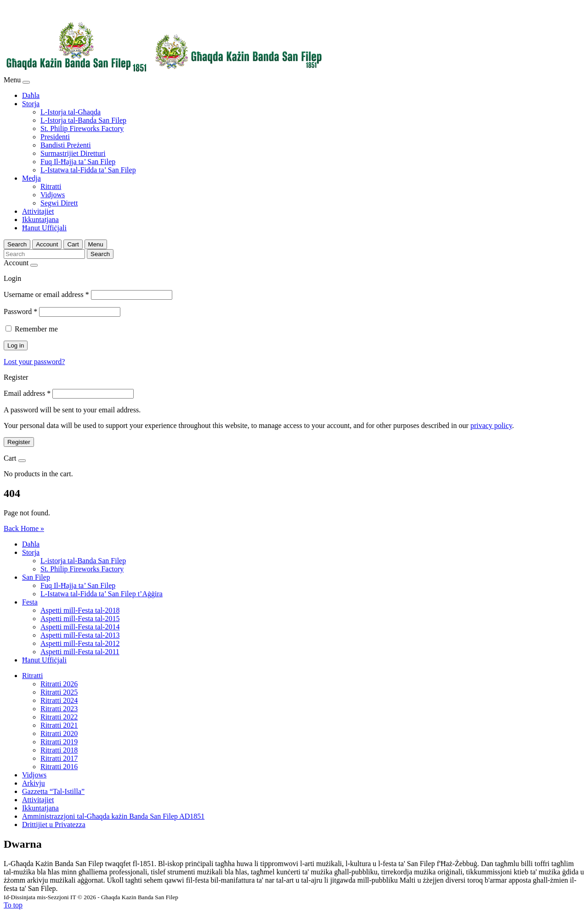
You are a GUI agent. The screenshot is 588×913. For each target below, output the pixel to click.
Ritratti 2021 (59, 725)
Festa (30, 602)
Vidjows (53, 195)
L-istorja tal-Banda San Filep (83, 561)
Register (19, 442)
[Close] (26, 82)
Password (20, 311)
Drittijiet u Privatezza (54, 825)
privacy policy (491, 425)
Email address (27, 393)
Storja (31, 104)
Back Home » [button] (24, 528)
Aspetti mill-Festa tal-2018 (80, 610)
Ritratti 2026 (59, 684)
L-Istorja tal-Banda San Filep (83, 120)
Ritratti (51, 186)
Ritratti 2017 (59, 758)
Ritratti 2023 (59, 709)
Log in (16, 345)
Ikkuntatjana (40, 220)
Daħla (31, 95)
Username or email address (46, 294)
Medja (31, 178)
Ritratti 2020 (59, 733)
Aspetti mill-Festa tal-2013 (80, 635)
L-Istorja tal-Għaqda (71, 112)
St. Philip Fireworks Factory (82, 128)
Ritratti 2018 (59, 750)
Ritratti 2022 (59, 717)
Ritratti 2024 (59, 700)
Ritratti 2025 (59, 692)
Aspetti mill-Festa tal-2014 (80, 627)
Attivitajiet (38, 211)
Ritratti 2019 (59, 742)
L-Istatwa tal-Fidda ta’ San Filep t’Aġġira (102, 594)
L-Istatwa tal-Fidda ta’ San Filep (88, 170)
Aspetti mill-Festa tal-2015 (80, 619)
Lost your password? (34, 362)
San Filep (36, 577)
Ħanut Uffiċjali (44, 228)
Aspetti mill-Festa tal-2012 (80, 643)
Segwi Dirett (59, 203)
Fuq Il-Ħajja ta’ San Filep (78, 162)
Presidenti (55, 137)
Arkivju (34, 783)
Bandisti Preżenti (66, 145)
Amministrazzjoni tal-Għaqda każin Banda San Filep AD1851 (113, 816)
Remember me (36, 329)
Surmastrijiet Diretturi (73, 153)
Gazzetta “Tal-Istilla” (53, 791)
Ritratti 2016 (59, 767)
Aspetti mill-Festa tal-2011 (80, 652)
